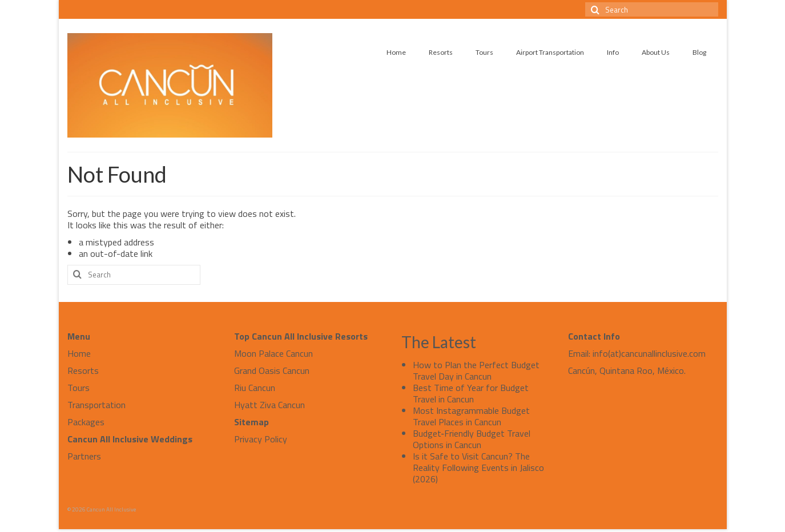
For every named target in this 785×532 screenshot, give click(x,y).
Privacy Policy (261, 439)
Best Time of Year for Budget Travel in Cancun (471, 393)
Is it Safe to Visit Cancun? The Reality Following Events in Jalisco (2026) (478, 467)
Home (79, 353)
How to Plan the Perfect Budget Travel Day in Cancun (476, 370)
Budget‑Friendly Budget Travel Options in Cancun (472, 439)
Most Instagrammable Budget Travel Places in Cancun (471, 416)
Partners (84, 456)
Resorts (83, 370)
